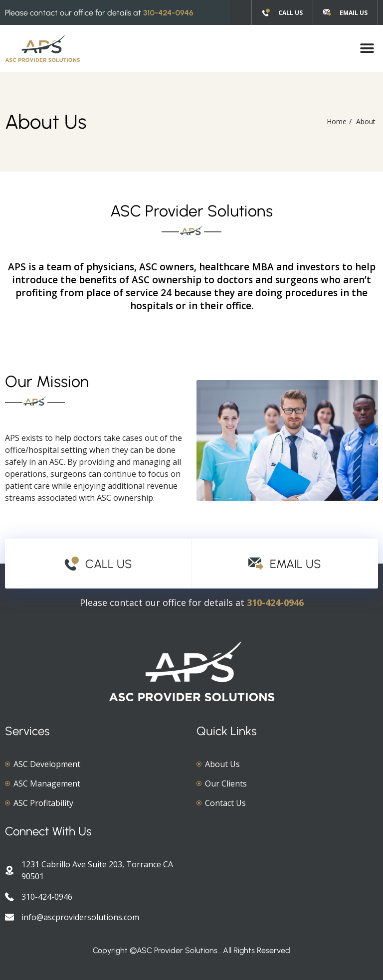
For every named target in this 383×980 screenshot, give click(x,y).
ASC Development (47, 764)
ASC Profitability (43, 803)
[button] (367, 49)
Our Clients (226, 784)
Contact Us (225, 803)
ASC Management (47, 784)
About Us (222, 764)
